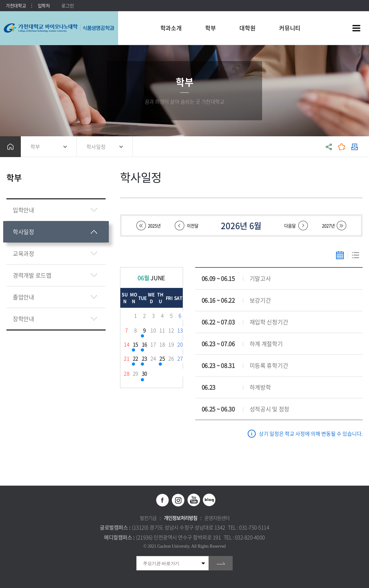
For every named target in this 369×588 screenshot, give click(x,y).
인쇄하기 (355, 147)
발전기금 (148, 518)
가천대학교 (16, 5)
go (221, 563)
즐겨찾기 (342, 147)
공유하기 (329, 147)
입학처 (44, 5)
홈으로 (10, 147)
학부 (35, 147)
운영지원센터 (217, 518)
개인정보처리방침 (180, 518)
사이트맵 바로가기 (356, 28)
